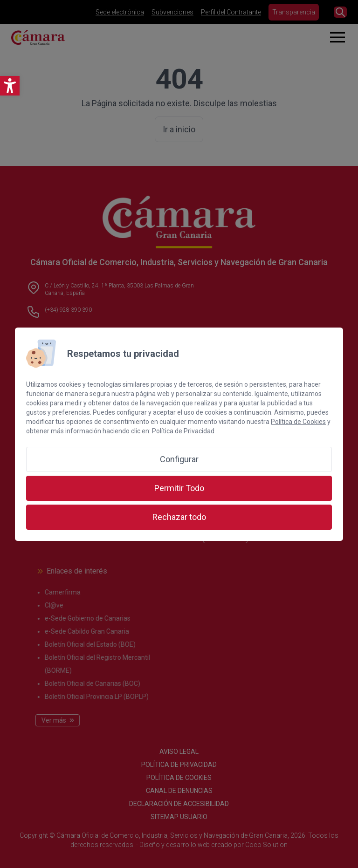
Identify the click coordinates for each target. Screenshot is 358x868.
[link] (10, 86)
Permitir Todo (179, 488)
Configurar (179, 459)
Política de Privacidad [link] (183, 431)
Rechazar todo (179, 517)
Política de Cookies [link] (298, 422)
